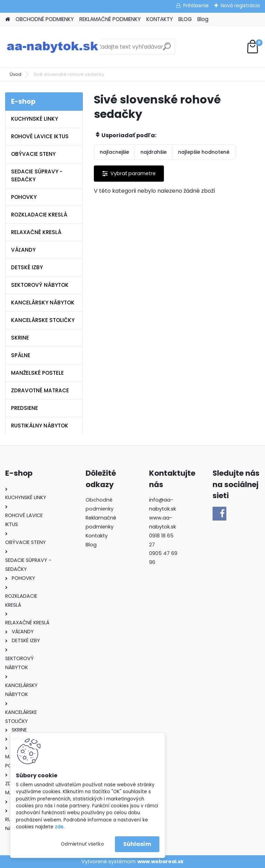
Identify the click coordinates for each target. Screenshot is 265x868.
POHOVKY (24, 197)
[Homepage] (8, 19)
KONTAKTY (160, 19)
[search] (167, 49)
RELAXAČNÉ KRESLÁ (36, 232)
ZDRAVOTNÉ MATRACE (40, 390)
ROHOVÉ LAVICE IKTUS (40, 136)
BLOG (185, 19)
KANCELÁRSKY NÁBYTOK (43, 302)
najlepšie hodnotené (204, 152)
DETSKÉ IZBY (27, 267)
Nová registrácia (240, 6)
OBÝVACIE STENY (33, 154)
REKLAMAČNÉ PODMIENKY (110, 19)
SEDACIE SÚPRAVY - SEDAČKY (37, 175)
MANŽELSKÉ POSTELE (37, 373)
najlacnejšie (114, 152)
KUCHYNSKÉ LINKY (35, 119)
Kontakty (97, 536)
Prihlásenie (196, 6)
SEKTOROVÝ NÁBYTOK (40, 285)
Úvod (16, 74)
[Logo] (53, 47)
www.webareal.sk (160, 861)
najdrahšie (154, 152)
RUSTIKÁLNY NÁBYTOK (40, 426)
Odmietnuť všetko (82, 844)
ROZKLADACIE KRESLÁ (39, 215)
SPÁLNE (21, 355)
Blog (203, 19)
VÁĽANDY (23, 250)
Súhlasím (137, 844)
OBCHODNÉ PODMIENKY (45, 19)
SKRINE (20, 338)
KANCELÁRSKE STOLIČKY (43, 320)
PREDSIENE (24, 408)
